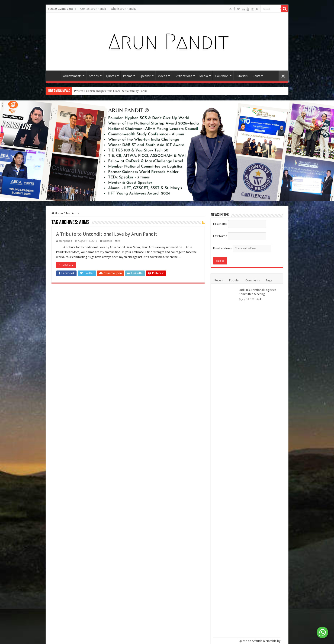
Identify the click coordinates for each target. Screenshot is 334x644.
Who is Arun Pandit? (123, 9)
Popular (234, 280)
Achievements (72, 76)
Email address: (242, 248)
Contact (258, 76)
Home (54, 75)
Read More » (66, 265)
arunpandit (65, 241)
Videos (162, 76)
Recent (219, 280)
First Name (220, 224)
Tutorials (242, 76)
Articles (94, 76)
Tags (269, 280)
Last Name (220, 236)
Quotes (111, 76)
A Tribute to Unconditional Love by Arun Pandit (107, 234)
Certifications (183, 76)
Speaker (145, 76)
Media (204, 76)
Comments (253, 280)
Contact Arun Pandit (93, 9)
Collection (222, 76)
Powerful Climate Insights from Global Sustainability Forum (111, 91)
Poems (128, 76)
